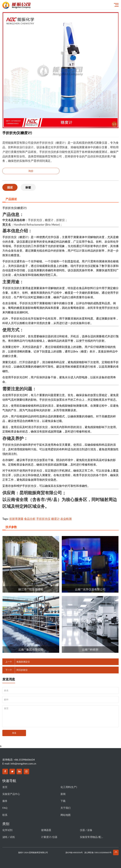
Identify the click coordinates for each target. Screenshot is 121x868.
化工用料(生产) (69, 787)
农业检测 (66, 519)
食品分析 (30, 519)
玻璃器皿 (46, 830)
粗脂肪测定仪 (23, 662)
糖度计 (55, 519)
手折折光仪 (43, 519)
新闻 (63, 794)
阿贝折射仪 (22, 670)
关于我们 (66, 808)
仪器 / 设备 (86, 830)
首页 (5, 787)
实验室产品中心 (11, 794)
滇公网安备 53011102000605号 (98, 852)
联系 (5, 815)
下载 (63, 801)
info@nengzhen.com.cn (23, 763)
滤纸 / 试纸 (9, 837)
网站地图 (66, 815)
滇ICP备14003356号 (74, 852)
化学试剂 (7, 830)
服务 (5, 801)
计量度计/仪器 (49, 837)
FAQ (5, 808)
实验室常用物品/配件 (92, 837)
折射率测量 (16, 519)
